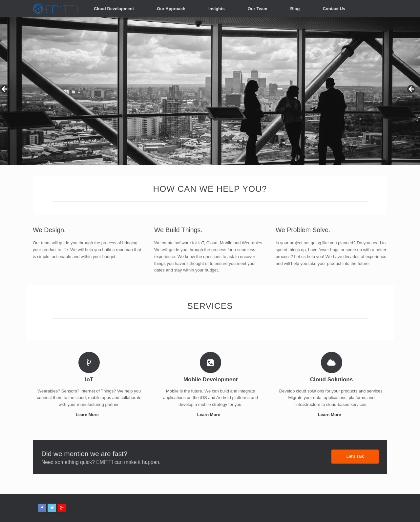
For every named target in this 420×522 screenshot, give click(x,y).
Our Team (258, 9)
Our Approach (171, 9)
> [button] (412, 90)
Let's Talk (355, 456)
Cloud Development (114, 9)
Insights (217, 9)
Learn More (89, 415)
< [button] (5, 90)
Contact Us (334, 9)
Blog (295, 9)
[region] (210, 91)
